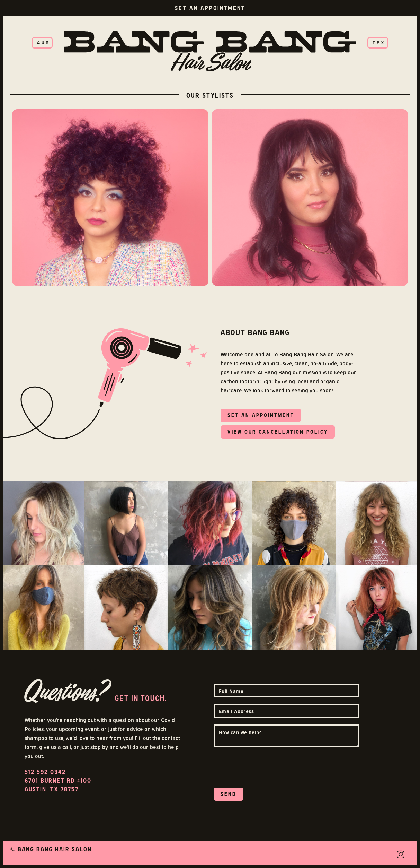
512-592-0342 (45, 772)
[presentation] (266, 768)
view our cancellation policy (278, 432)
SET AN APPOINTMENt (261, 415)
